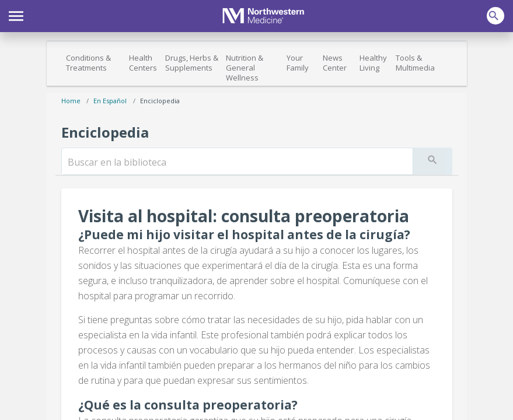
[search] (237, 162)
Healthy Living (373, 63)
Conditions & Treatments (88, 63)
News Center (335, 63)
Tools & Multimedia (415, 63)
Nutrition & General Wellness (245, 68)
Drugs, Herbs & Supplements (192, 63)
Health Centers (143, 63)
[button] (16, 15)
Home (71, 101)
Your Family (298, 63)
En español (110, 101)
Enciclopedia (160, 101)
